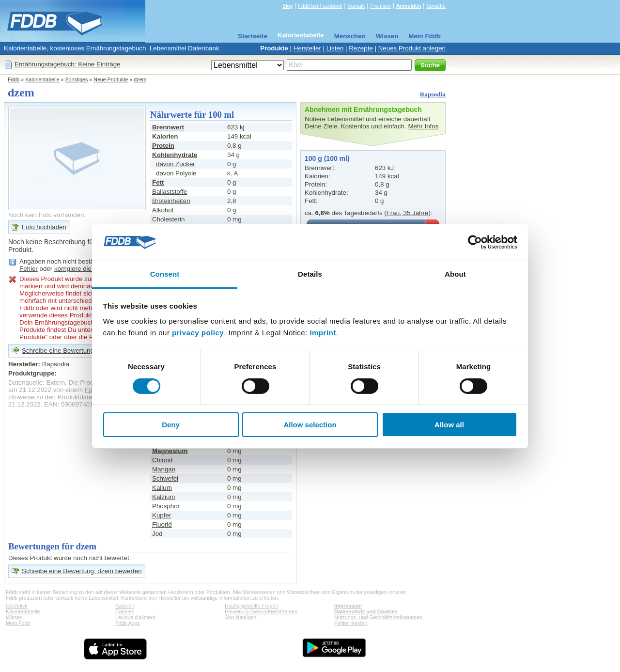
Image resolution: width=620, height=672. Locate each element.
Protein (163, 146)
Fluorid (162, 524)
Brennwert (168, 127)
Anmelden (409, 6)
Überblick (16, 606)
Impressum (348, 606)
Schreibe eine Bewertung (58, 351)
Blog (287, 6)
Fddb (14, 79)
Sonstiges (77, 79)
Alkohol (163, 210)
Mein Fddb (425, 36)
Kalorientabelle (301, 35)
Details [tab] (310, 274)
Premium (380, 6)
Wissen (387, 36)
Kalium (162, 488)
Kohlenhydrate (175, 155)
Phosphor (166, 506)
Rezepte (361, 48)
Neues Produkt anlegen (412, 48)
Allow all (449, 425)
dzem (140, 79)
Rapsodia (433, 94)
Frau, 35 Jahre (408, 213)
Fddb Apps (128, 623)
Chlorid (162, 460)
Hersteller (307, 48)
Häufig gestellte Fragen (251, 606)
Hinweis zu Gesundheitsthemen (261, 611)
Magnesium (170, 451)
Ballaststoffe (170, 192)
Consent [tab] (165, 274)
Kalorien (125, 606)
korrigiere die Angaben (86, 269)
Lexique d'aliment (135, 617)
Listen (335, 48)
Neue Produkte (111, 79)
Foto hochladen (44, 227)
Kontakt (356, 6)
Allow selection (310, 425)
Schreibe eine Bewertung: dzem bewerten (82, 571)
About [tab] (455, 274)
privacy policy (198, 333)
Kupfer (162, 515)
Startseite (253, 36)
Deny (171, 425)
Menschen (350, 36)
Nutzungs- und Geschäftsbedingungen (378, 617)
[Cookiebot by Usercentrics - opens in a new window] (475, 242)
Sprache (436, 6)
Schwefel (165, 478)
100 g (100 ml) (327, 158)
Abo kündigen (240, 617)
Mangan (164, 469)
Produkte (274, 48)
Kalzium (163, 497)
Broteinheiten (171, 201)
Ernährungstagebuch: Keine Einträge (68, 64)
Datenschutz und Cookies (366, 611)
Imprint (323, 333)
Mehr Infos (423, 126)
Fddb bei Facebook (320, 6)
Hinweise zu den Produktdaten (52, 397)
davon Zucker (176, 164)
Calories (125, 611)
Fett (158, 182)
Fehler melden (351, 623)
